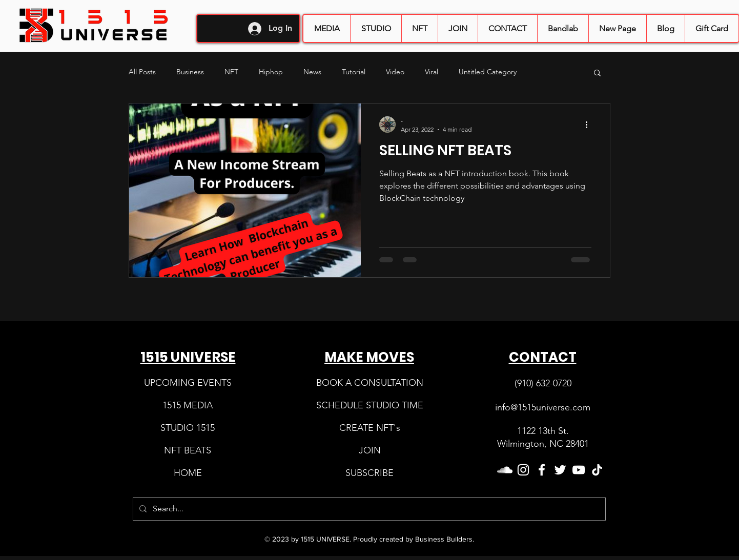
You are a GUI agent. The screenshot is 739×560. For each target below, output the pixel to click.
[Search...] (368, 509)
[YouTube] (579, 470)
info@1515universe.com (543, 407)
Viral (432, 72)
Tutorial (354, 72)
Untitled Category (488, 72)
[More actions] (590, 125)
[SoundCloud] (505, 470)
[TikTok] (597, 470)
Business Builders (444, 539)
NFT (231, 72)
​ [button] (370, 450)
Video (395, 72)
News (312, 72)
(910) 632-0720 (543, 383)
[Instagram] (523, 470)
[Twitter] (560, 470)
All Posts (142, 72)
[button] (458, 28)
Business (190, 72)
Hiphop (271, 72)
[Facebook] (542, 470)
